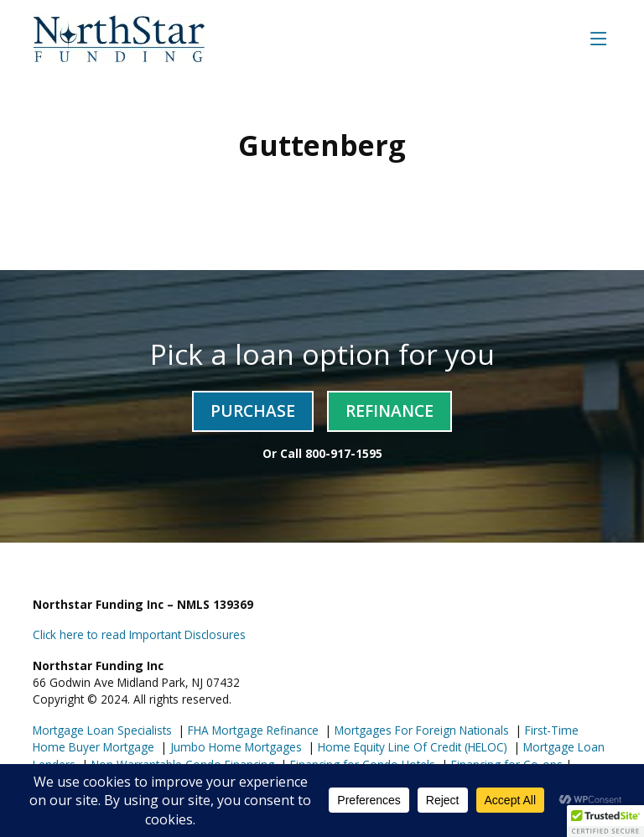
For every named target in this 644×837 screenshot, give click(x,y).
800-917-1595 (344, 453)
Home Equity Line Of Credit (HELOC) (411, 747)
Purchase (253, 411)
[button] (605, 821)
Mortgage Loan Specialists (102, 730)
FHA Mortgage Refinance (253, 730)
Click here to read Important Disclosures (139, 634)
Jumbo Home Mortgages (234, 747)
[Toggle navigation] (599, 38)
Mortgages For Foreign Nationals (420, 730)
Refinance (390, 411)
